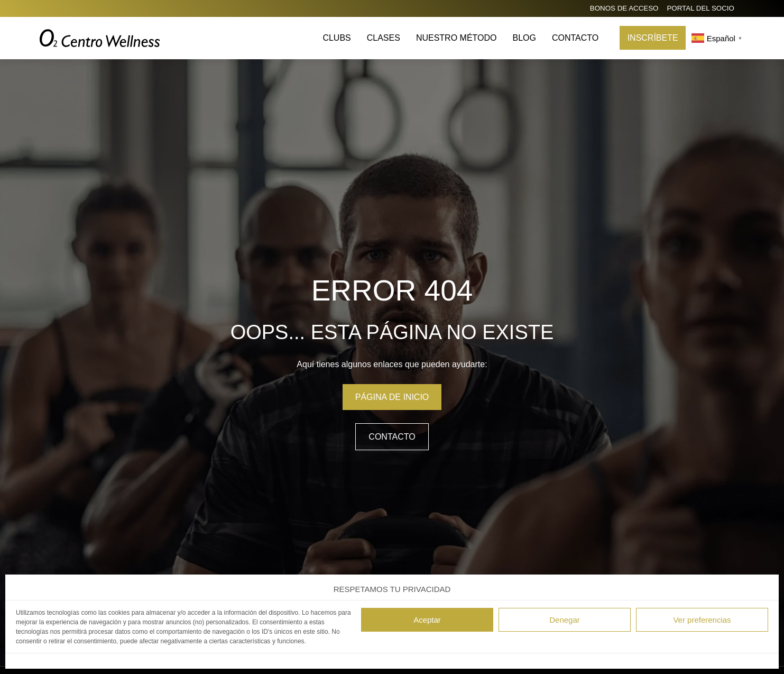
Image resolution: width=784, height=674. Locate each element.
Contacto (575, 38)
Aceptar (427, 620)
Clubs (336, 38)
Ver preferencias (702, 620)
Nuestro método (456, 38)
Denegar (565, 620)
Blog (524, 38)
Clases (384, 38)
